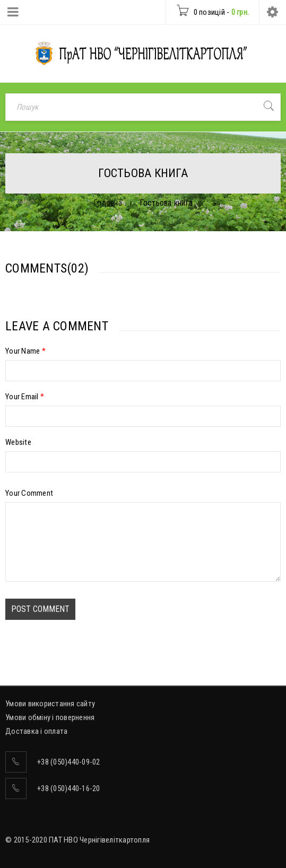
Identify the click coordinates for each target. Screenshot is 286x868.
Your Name (25, 351)
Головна (108, 203)
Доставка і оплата (36, 731)
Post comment (40, 609)
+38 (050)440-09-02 (69, 762)
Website (18, 442)
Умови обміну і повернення (50, 717)
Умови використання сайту (50, 704)
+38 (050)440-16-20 (69, 788)
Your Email (25, 397)
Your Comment (29, 493)
